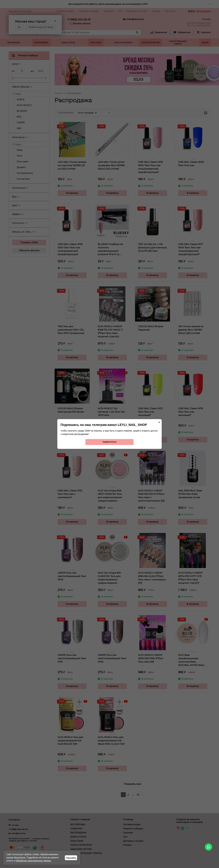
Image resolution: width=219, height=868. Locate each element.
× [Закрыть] (159, 422)
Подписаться (109, 442)
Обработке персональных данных (33, 861)
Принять (71, 858)
